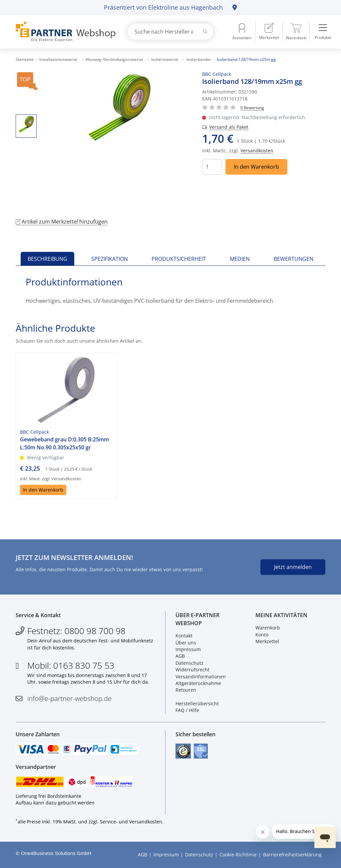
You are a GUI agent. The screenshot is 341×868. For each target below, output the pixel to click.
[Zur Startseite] (64, 32)
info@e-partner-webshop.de (69, 698)
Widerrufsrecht (192, 670)
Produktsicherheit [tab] (179, 259)
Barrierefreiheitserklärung (292, 855)
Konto (262, 635)
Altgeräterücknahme (198, 683)
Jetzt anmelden (293, 567)
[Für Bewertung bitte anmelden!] (252, 107)
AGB (180, 656)
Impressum (188, 649)
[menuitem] (269, 32)
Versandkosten (257, 151)
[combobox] (170, 32)
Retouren (186, 690)
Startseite (25, 59)
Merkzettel (267, 641)
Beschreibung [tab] (47, 259)
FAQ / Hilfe (187, 710)
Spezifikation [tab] (110, 259)
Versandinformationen (201, 677)
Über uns (186, 643)
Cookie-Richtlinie (238, 855)
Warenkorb (268, 628)
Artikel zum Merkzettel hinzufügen (62, 222)
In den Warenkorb (256, 167)
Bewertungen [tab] (294, 259)
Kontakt (184, 636)
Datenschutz (189, 663)
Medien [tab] (240, 259)
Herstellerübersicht (197, 703)
